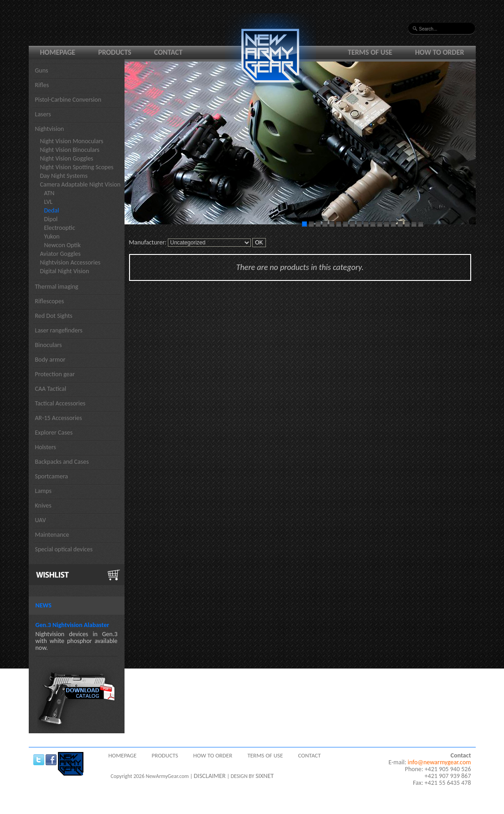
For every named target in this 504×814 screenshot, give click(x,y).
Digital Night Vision (65, 271)
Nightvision (50, 129)
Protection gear (55, 374)
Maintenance (52, 535)
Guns (42, 70)
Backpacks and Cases (62, 462)
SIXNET (265, 776)
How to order (440, 52)
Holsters (46, 447)
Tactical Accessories (60, 403)
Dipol (51, 219)
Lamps (44, 491)
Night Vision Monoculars (72, 141)
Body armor (50, 360)
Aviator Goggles (60, 254)
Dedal (52, 210)
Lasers (43, 114)
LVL (49, 202)
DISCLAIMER (210, 776)
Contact (168, 52)
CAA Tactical (51, 389)
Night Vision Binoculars (70, 150)
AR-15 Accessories (59, 418)
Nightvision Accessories (70, 262)
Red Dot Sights (54, 316)
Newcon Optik (62, 245)
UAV (41, 520)
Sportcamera (52, 476)
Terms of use (370, 52)
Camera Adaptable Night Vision (81, 184)
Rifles (42, 85)
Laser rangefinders (59, 330)
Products (115, 52)
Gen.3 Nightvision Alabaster (73, 625)
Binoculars (49, 345)
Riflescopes (50, 301)
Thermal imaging (57, 287)
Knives (43, 506)
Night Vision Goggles (67, 158)
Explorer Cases (54, 433)
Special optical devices (64, 549)
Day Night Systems (64, 176)
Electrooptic (60, 228)
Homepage (58, 52)
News (44, 605)
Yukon (52, 236)
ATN (49, 193)
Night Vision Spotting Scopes (77, 167)
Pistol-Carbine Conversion (68, 100)
